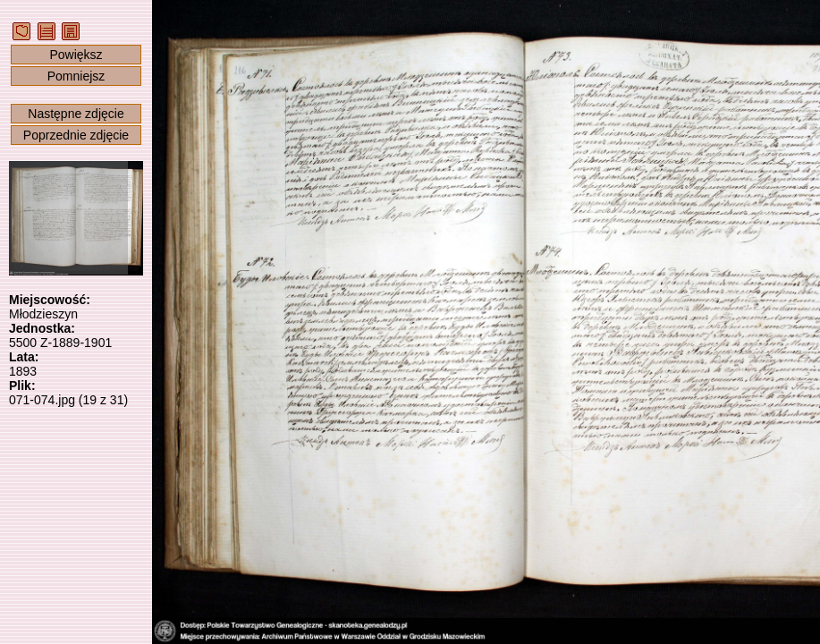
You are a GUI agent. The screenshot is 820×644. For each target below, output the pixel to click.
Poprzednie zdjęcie (76, 135)
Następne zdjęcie (76, 114)
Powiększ (76, 55)
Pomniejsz (76, 76)
